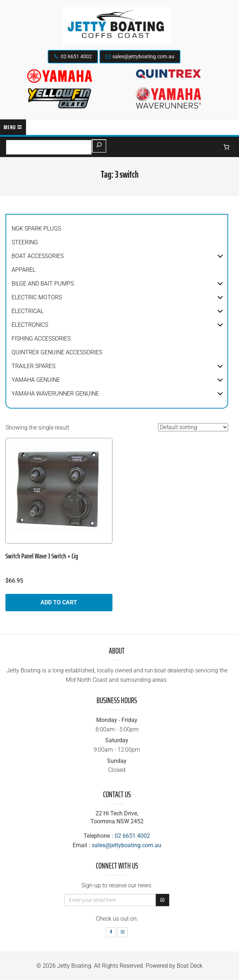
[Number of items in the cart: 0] (226, 147)
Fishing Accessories (41, 339)
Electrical (27, 311)
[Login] (212, 147)
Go (162, 900)
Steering (25, 242)
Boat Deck (190, 966)
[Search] (99, 146)
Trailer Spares (33, 366)
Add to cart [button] (59, 602)
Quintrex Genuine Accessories (57, 352)
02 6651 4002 (76, 56)
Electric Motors (37, 297)
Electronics (30, 325)
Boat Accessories (38, 256)
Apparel (24, 270)
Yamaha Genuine (36, 380)
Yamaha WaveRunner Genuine (55, 394)
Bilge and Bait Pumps (43, 284)
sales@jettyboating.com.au (143, 56)
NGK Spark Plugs (36, 229)
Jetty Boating (74, 966)
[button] (220, 256)
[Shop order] (193, 427)
